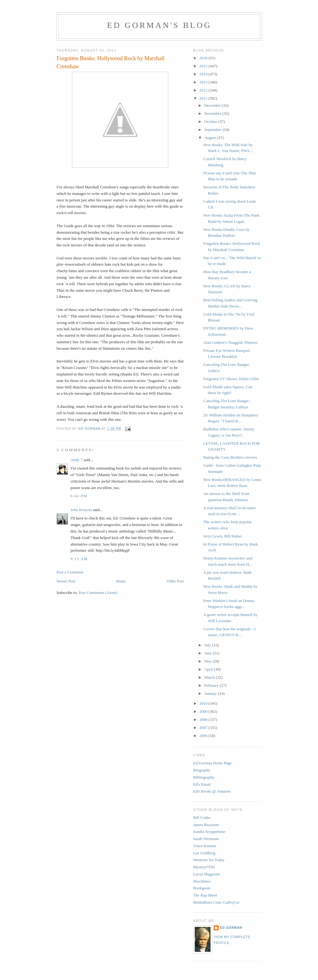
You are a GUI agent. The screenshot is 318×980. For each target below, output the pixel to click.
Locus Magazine (207, 874)
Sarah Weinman (206, 839)
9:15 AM (79, 559)
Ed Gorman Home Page (212, 763)
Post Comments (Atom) (98, 593)
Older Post (175, 581)
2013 (204, 82)
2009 (204, 711)
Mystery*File (204, 867)
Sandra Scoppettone (209, 832)
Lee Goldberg (204, 853)
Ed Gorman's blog (159, 25)
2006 (204, 736)
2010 (204, 703)
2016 (204, 58)
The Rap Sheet (205, 895)
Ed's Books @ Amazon (212, 791)
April (209, 669)
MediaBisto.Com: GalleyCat (216, 902)
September (214, 130)
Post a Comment (70, 572)
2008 (204, 719)
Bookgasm (202, 888)
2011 (204, 98)
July (208, 645)
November (213, 113)
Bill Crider (202, 818)
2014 (204, 74)
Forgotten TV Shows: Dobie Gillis (231, 379)
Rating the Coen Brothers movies (230, 457)
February (212, 685)
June (209, 653)
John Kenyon (81, 510)
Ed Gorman (231, 928)
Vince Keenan (204, 846)
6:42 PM (79, 496)
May (209, 661)
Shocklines (202, 881)
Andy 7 (77, 460)
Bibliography (204, 777)
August (211, 138)
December (213, 105)
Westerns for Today (209, 860)
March (210, 677)
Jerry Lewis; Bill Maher (223, 536)
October (211, 121)
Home (121, 581)
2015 (204, 66)
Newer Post (66, 581)
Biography (202, 770)
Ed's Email (202, 784)
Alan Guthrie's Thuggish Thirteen (230, 342)
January (211, 693)
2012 (204, 90)
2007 (204, 728)
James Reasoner (206, 825)
